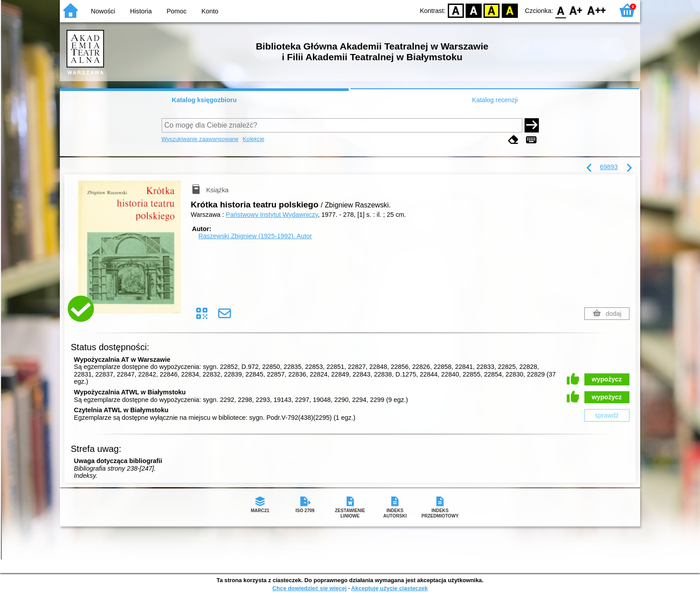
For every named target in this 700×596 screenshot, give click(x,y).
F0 (560, 10)
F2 (597, 10)
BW (474, 10)
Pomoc (177, 11)
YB (492, 10)
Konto (210, 11)
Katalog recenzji (495, 100)
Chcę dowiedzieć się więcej (309, 588)
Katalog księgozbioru (204, 100)
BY (510, 10)
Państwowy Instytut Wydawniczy (272, 215)
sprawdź (607, 415)
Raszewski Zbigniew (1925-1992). (255, 236)
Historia (141, 11)
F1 (576, 10)
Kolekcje (254, 139)
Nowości (103, 11)
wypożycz (607, 379)
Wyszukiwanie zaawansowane (200, 139)
